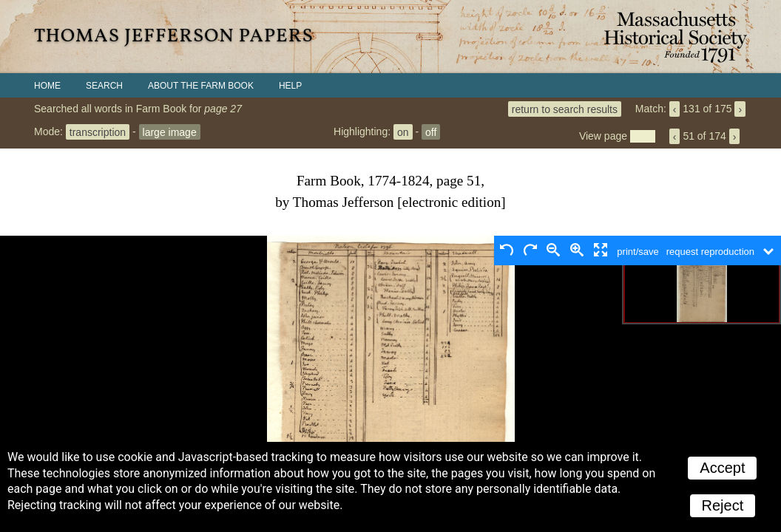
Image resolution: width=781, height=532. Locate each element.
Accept (722, 468)
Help (290, 86)
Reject (723, 505)
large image (170, 132)
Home (47, 86)
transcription (98, 132)
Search (104, 86)
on (403, 132)
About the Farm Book (201, 86)
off (431, 132)
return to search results (565, 109)
